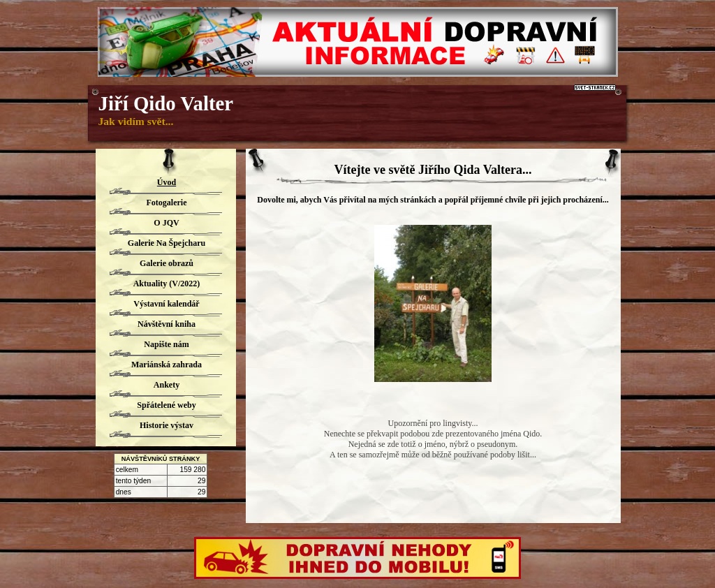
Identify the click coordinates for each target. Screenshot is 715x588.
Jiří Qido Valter (166, 103)
